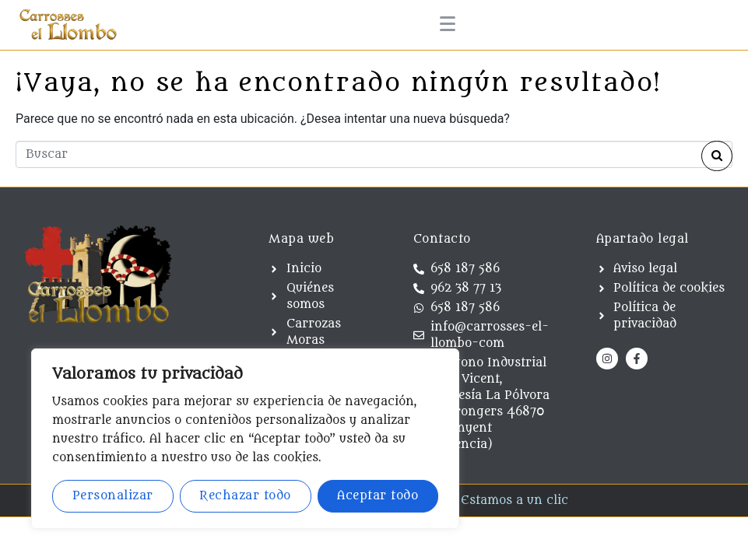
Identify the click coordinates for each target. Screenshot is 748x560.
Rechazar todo (245, 496)
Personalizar (113, 496)
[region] (245, 439)
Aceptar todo (378, 496)
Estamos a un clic (514, 500)
